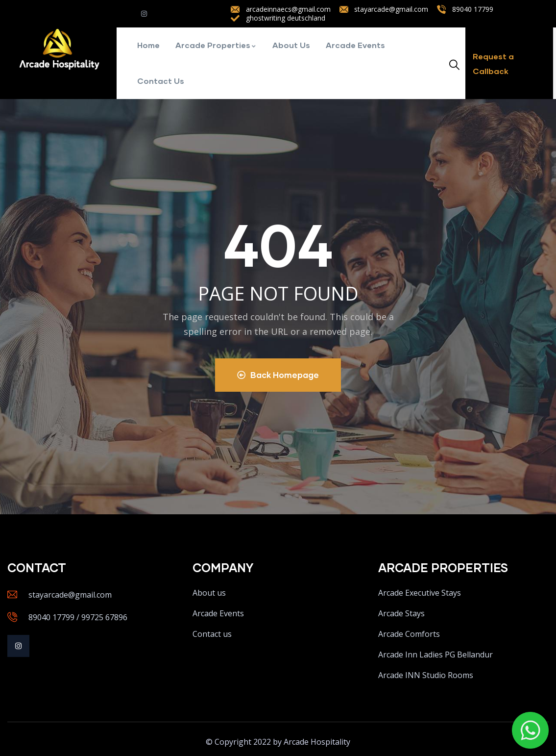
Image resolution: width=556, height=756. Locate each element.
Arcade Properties (216, 45)
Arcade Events (355, 45)
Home (148, 45)
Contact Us (161, 81)
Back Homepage (278, 375)
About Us (291, 45)
